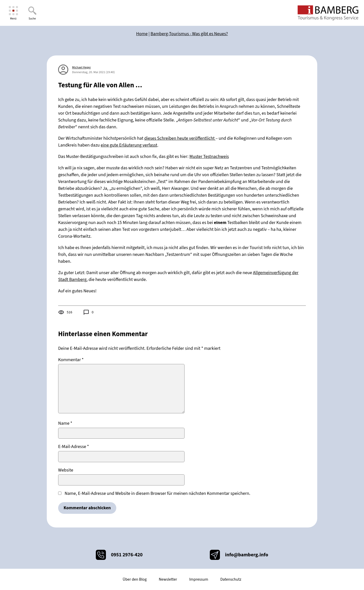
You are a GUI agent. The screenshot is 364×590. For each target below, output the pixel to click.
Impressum (199, 579)
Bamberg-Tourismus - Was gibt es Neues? (189, 34)
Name (65, 423)
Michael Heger (81, 67)
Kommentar (71, 360)
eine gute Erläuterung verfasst (129, 145)
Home (142, 34)
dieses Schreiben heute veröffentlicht (180, 138)
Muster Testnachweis (209, 157)
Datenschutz (231, 579)
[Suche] (32, 13)
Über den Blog (135, 579)
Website (66, 470)
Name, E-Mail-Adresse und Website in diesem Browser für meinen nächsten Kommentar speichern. (158, 493)
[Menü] (13, 13)
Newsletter (168, 579)
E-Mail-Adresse (74, 447)
